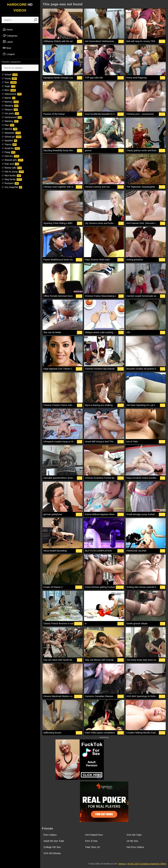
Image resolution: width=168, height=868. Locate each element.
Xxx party (10, 113)
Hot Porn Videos (135, 847)
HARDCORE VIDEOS (20, 7)
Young (9, 78)
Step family (12, 179)
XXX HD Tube (134, 835)
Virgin (8, 86)
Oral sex (10, 156)
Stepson (10, 109)
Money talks (12, 168)
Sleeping (10, 106)
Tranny (9, 144)
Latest (8, 42)
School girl (11, 137)
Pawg (8, 152)
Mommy (10, 102)
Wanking (10, 121)
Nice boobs (11, 175)
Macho (8, 98)
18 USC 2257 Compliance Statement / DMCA (147, 864)
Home (7, 29)
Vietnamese (12, 94)
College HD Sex (52, 847)
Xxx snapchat (12, 187)
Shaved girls (12, 160)
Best (7, 48)
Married (9, 129)
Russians (10, 183)
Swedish (9, 141)
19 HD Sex (132, 841)
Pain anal (10, 164)
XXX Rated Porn (94, 835)
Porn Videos (50, 835)
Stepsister (11, 133)
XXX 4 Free (91, 841)
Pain (8, 125)
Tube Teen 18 (92, 847)
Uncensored (12, 117)
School (10, 75)
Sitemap (122, 864)
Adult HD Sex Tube (54, 841)
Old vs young (13, 172)
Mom (9, 90)
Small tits (11, 148)
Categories (10, 36)
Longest (9, 54)
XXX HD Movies (52, 853)
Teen (9, 82)
